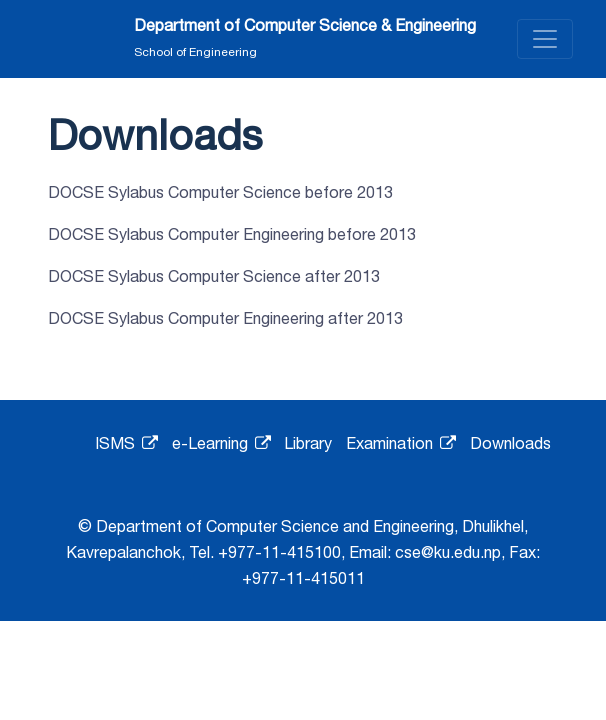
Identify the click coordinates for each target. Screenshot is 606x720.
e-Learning (221, 443)
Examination (401, 443)
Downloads (510, 443)
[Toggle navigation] (545, 39)
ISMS (126, 443)
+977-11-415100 (279, 552)
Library (308, 443)
